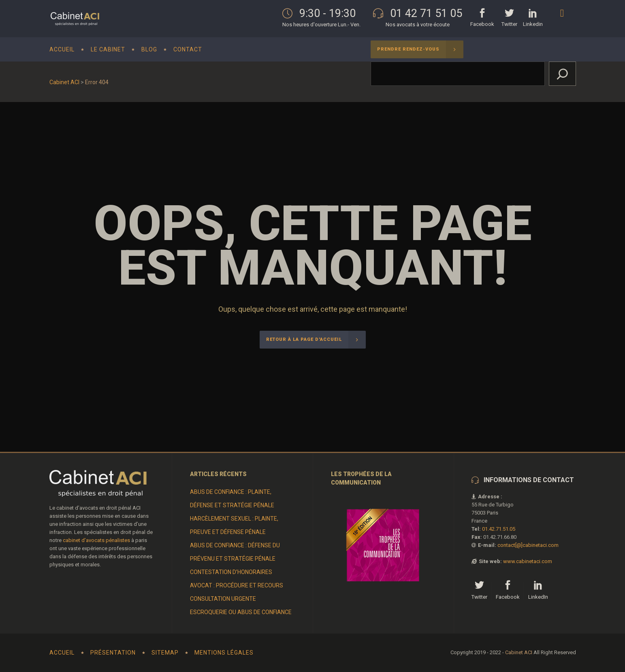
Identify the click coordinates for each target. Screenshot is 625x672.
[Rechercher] (562, 74)
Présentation (113, 653)
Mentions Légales (224, 653)
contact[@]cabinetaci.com (528, 545)
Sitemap (165, 653)
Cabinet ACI (64, 82)
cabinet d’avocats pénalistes (96, 540)
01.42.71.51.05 (499, 529)
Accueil (62, 653)
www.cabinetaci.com (528, 561)
